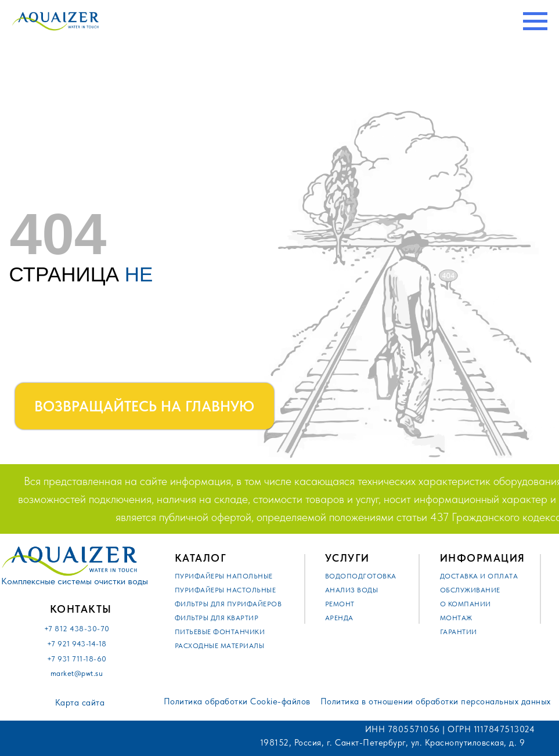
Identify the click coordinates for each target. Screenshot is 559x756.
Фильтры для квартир (217, 618)
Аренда (339, 618)
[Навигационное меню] (535, 21)
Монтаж (456, 618)
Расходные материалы (220, 646)
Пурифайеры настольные (226, 590)
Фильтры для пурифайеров (228, 604)
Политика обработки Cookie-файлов (237, 701)
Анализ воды (352, 590)
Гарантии (459, 632)
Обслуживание (470, 590)
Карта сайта (80, 703)
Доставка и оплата (479, 576)
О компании (466, 604)
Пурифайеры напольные (224, 576)
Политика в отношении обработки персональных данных (436, 701)
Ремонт (340, 604)
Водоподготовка (361, 576)
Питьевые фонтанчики (220, 632)
